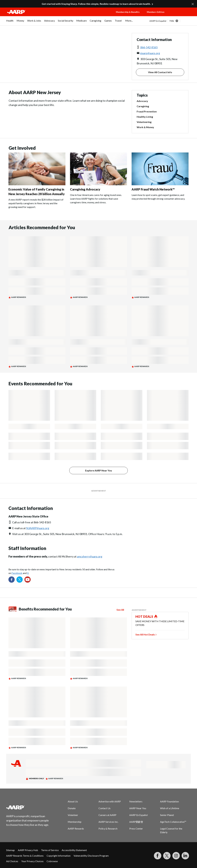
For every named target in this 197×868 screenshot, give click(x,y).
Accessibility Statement (74, 850)
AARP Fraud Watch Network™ (153, 189)
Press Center (136, 828)
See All (120, 610)
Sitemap (10, 850)
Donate (72, 808)
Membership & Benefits (128, 12)
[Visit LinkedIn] (185, 856)
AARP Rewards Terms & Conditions (25, 856)
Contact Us (105, 808)
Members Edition (156, 12)
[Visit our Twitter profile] (20, 580)
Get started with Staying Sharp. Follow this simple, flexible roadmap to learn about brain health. (96, 4)
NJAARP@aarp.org (38, 528)
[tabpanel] (170, 21)
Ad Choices (12, 861)
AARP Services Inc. (108, 822)
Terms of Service (50, 850)
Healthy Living (145, 117)
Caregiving (143, 106)
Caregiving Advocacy (85, 189)
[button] (181, 15)
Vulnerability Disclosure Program (91, 856)
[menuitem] (10, 22)
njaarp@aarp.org (150, 53)
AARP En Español (158, 21)
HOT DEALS (144, 617)
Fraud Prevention (147, 112)
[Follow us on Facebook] (12, 580)
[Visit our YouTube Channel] (28, 580)
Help (172, 21)
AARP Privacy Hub (28, 850)
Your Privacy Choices (32, 861)
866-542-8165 (149, 47)
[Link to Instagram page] (176, 856)
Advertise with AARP (110, 801)
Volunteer (73, 815)
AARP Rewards (76, 828)
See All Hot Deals (145, 634)
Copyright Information (59, 856)
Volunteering (144, 122)
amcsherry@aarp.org (90, 556)
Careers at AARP (107, 815)
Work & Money (145, 127)
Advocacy (142, 101)
